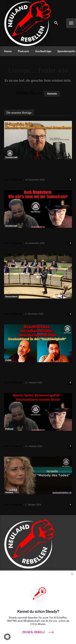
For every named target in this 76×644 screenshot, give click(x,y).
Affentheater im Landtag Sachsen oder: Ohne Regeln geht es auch (37, 306)
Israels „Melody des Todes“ (28, 499)
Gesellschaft (11, 157)
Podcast (9, 429)
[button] (7, 637)
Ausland (9, 492)
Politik (8, 360)
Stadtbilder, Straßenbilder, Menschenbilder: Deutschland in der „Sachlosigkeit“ (35, 372)
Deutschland (11, 297)
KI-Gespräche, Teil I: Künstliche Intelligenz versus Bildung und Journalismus (32, 169)
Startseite (52, 94)
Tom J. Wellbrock (13, 180)
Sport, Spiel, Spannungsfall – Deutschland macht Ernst (29, 438)
